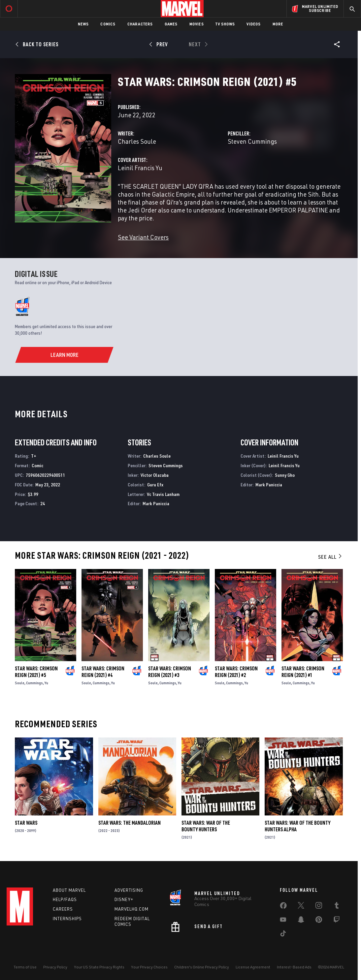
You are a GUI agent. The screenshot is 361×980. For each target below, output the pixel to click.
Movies (197, 24)
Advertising (129, 890)
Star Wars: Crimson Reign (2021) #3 (170, 672)
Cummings (34, 683)
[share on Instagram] (319, 907)
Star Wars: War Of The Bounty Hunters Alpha (297, 826)
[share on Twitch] (337, 921)
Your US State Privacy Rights (99, 967)
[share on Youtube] (283, 921)
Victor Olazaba (155, 475)
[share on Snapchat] (301, 921)
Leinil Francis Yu (140, 168)
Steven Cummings (252, 141)
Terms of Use (25, 967)
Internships (67, 919)
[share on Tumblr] (337, 907)
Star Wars (26, 823)
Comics (108, 24)
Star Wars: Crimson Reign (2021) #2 (236, 672)
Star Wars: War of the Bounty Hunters (206, 826)
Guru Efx (155, 485)
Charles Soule (137, 141)
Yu (46, 683)
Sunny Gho (285, 475)
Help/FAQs (65, 899)
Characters (140, 24)
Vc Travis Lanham (163, 494)
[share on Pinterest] (319, 921)
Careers (63, 909)
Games (171, 24)
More (278, 24)
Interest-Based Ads (294, 967)
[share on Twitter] (301, 907)
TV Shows (225, 24)
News (83, 24)
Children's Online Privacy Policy (202, 967)
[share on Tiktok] (283, 935)
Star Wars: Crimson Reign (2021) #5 (36, 672)
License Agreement (253, 967)
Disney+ (124, 899)
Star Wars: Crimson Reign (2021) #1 (303, 672)
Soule (20, 683)
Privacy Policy (55, 967)
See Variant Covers (143, 237)
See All (330, 557)
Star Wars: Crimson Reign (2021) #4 (103, 672)
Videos (253, 24)
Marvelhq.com (131, 909)
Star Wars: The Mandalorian (130, 823)
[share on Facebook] (283, 907)
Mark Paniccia (156, 503)
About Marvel (69, 890)
